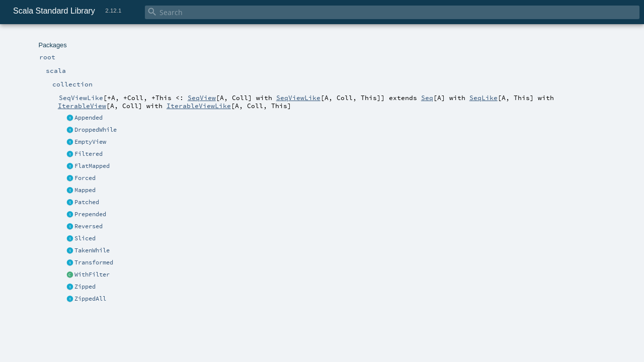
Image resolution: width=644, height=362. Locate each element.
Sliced (85, 238)
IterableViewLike (199, 106)
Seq (427, 98)
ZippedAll (90, 299)
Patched (87, 202)
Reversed (89, 226)
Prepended (90, 214)
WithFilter (92, 275)
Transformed (94, 262)
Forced (85, 178)
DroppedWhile (96, 130)
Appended (89, 118)
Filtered (89, 154)
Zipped (85, 287)
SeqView (202, 98)
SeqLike (484, 98)
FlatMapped (92, 166)
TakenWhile (92, 250)
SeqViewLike (298, 98)
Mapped (85, 190)
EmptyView (90, 142)
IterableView (82, 106)
